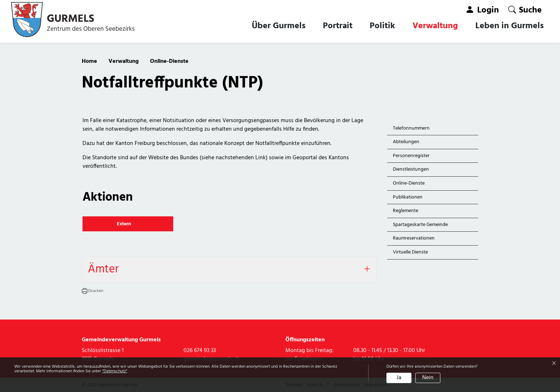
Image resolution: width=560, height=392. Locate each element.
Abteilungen (406, 142)
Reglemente (406, 211)
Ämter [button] (103, 269)
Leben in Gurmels (509, 26)
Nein (428, 378)
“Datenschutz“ (115, 371)
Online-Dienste (409, 185)
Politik (382, 26)
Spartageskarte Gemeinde (420, 225)
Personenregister (411, 156)
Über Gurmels (279, 26)
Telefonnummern (411, 128)
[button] (525, 10)
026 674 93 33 (200, 351)
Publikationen (408, 197)
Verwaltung (435, 26)
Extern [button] (125, 224)
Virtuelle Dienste (410, 252)
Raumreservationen (414, 238)
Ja (399, 378)
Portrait (338, 26)
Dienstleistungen (411, 169)
